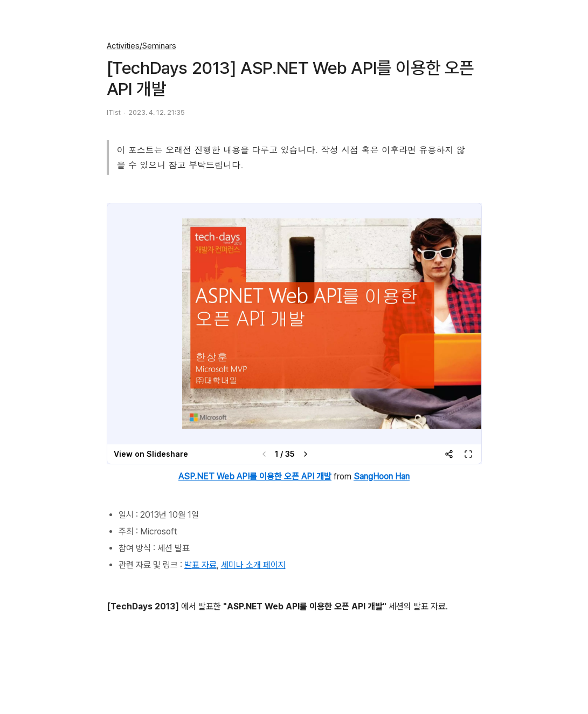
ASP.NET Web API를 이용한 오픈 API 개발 (255, 476)
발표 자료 (200, 565)
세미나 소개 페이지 (253, 565)
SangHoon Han (382, 476)
